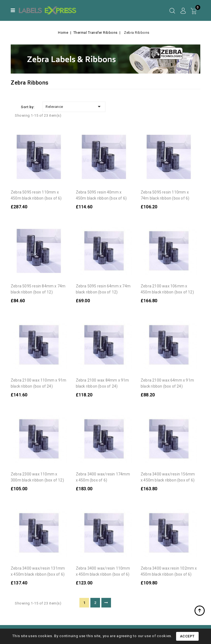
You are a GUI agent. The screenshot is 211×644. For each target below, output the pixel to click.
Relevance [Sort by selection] (74, 107)
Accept (187, 636)
